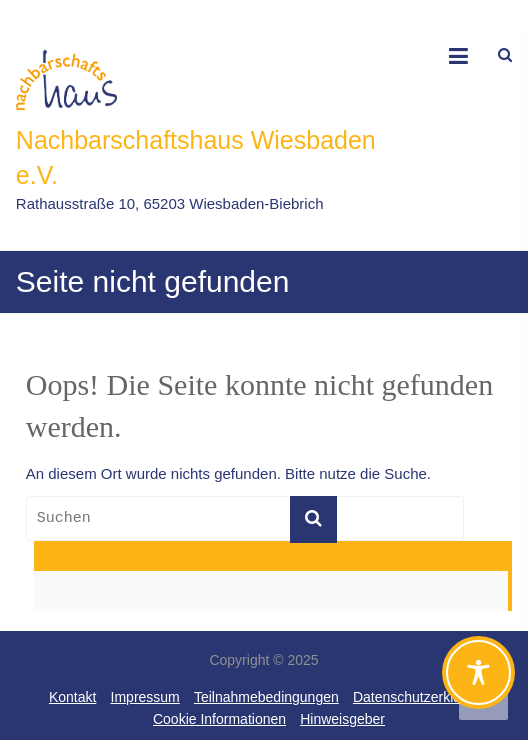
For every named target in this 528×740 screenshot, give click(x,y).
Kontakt (72, 697)
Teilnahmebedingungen (266, 697)
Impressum (145, 697)
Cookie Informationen (219, 719)
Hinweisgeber (342, 719)
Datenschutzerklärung (421, 697)
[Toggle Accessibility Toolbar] (478, 681)
